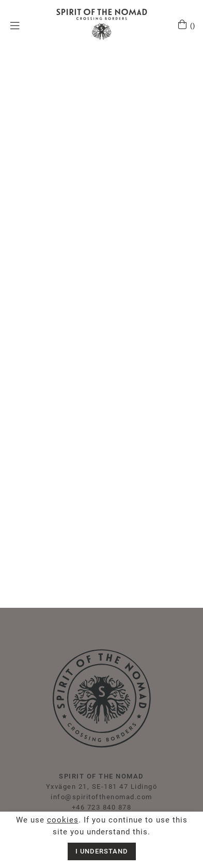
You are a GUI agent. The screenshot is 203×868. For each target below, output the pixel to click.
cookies (63, 820)
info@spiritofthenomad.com (101, 797)
